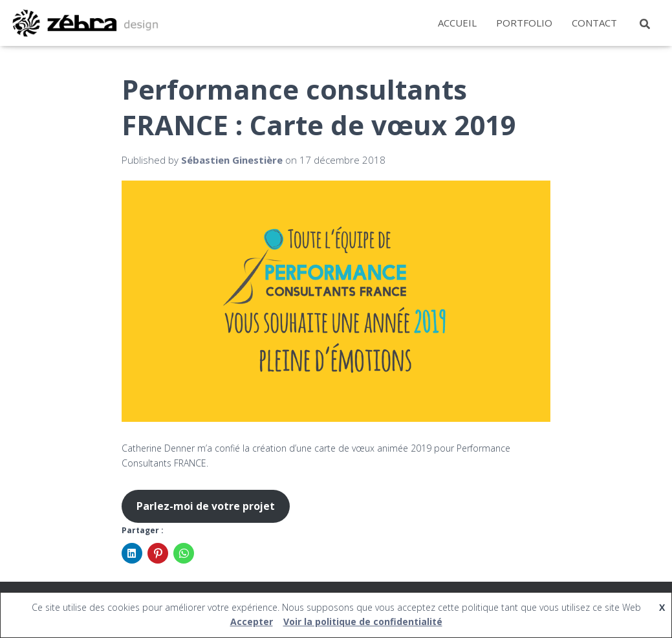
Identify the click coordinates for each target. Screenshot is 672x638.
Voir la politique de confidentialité (363, 621)
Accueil (457, 23)
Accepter (252, 621)
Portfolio (524, 23)
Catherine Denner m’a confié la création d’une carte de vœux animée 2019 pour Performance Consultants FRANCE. (316, 456)
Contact (594, 23)
